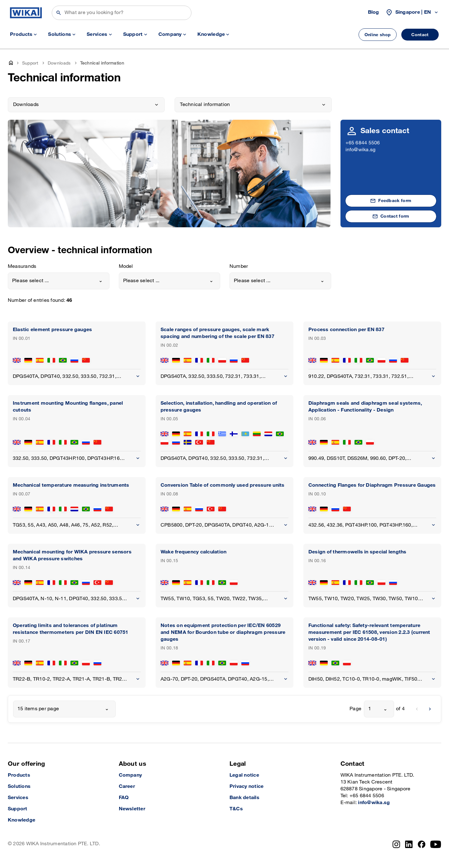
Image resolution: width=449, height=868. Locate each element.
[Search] (122, 13)
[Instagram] (396, 844)
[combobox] (59, 281)
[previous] (417, 709)
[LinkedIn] (409, 844)
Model (126, 266)
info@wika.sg (361, 150)
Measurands (22, 266)
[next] (430, 709)
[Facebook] (422, 844)
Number (239, 266)
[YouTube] (436, 844)
